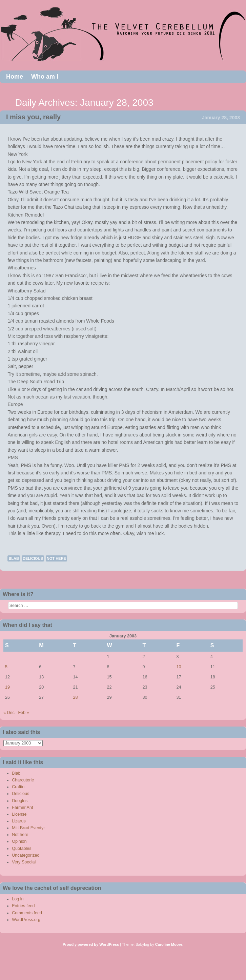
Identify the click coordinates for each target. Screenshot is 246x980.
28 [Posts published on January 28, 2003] (75, 697)
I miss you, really (33, 117)
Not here (56, 558)
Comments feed (27, 913)
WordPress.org (26, 920)
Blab (14, 558)
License (19, 814)
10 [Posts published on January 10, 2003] (179, 667)
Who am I (45, 77)
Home (15, 77)
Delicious (33, 558)
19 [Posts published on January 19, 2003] (7, 687)
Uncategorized (26, 855)
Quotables (22, 849)
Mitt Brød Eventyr (28, 828)
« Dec (9, 713)
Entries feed (23, 906)
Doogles (20, 801)
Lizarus (19, 821)
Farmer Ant (22, 808)
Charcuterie (23, 780)
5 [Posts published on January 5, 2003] (6, 667)
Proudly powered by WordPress (91, 944)
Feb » (23, 713)
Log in (18, 899)
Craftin (18, 787)
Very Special (24, 862)
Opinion (19, 841)
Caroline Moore (169, 944)
